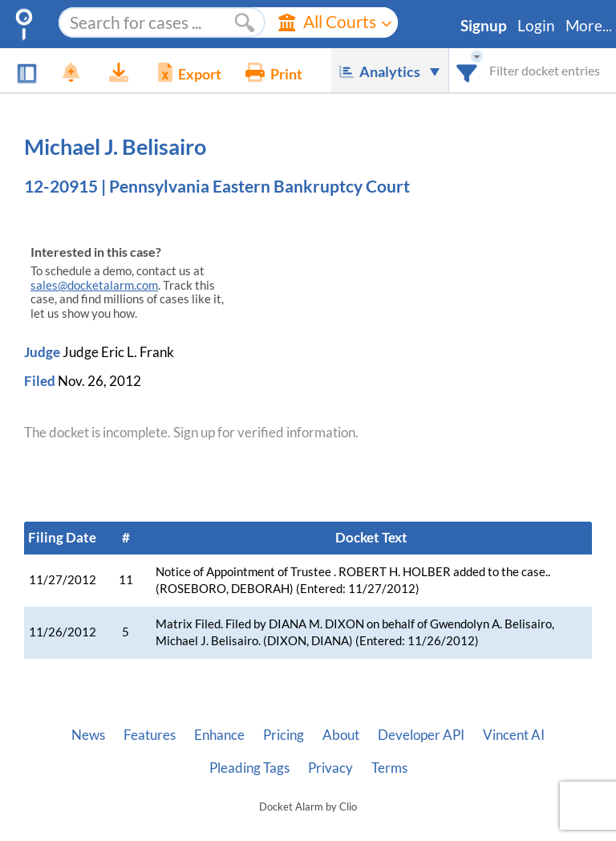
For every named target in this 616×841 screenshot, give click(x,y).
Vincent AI (514, 735)
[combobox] (467, 70)
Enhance (219, 735)
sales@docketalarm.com (94, 285)
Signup (484, 26)
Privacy (330, 768)
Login (536, 26)
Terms (389, 768)
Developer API (421, 735)
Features (150, 735)
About (341, 735)
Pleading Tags (249, 768)
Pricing (284, 735)
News (88, 735)
